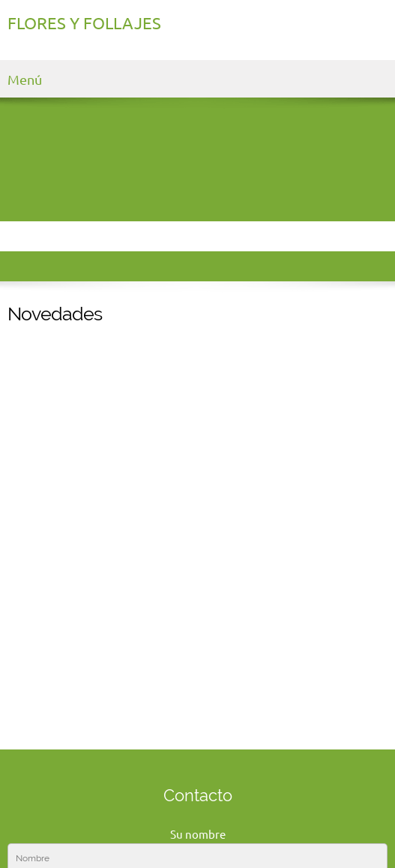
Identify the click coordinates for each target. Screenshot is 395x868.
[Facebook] (243, 752)
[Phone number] (153, 752)
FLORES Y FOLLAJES (84, 23)
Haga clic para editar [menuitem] (60, 823)
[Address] (213, 752)
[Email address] (183, 752)
